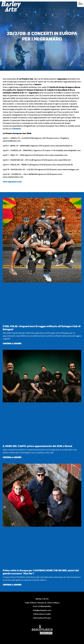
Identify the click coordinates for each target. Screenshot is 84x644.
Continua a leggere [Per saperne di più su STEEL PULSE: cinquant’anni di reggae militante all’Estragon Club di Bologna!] (12, 343)
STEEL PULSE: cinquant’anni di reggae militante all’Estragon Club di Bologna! (42, 328)
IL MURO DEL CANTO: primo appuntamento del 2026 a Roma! (37, 446)
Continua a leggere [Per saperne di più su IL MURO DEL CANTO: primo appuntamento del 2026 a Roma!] (12, 457)
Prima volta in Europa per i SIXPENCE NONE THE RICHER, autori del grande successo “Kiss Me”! (41, 572)
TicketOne (16, 129)
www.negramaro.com (12, 182)
